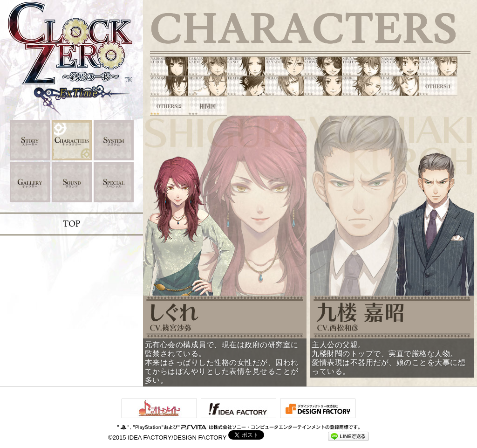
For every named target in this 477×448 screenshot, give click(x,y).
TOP (72, 224)
